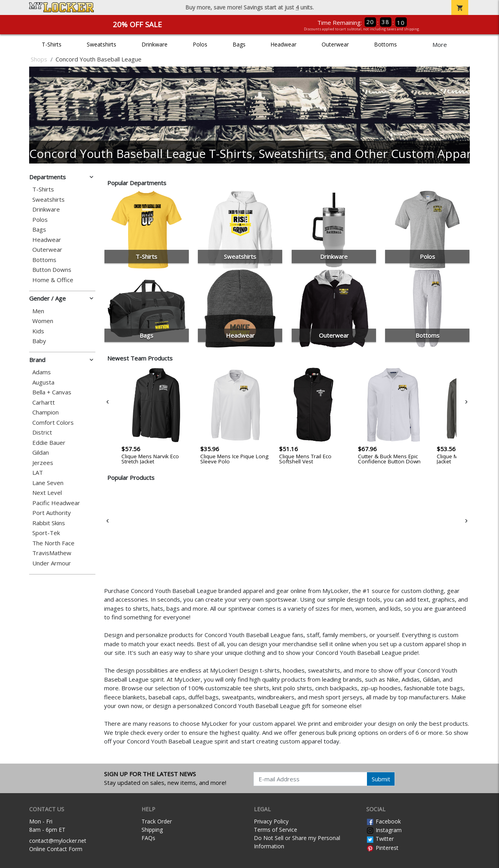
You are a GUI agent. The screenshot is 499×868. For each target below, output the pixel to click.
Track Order (157, 821)
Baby (39, 341)
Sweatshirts (101, 44)
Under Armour (52, 563)
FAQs (148, 838)
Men (38, 311)
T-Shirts (52, 44)
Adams (42, 372)
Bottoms (385, 44)
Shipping (152, 830)
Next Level (47, 493)
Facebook (384, 821)
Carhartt (44, 402)
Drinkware (155, 44)
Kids (38, 331)
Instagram (384, 830)
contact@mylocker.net (58, 841)
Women (43, 321)
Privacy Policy (271, 821)
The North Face (53, 543)
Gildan (41, 453)
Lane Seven (48, 483)
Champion (46, 412)
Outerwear (335, 44)
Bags (239, 44)
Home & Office (53, 280)
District (42, 432)
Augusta (43, 382)
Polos (200, 44)
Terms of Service (276, 830)
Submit (381, 779)
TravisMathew (52, 553)
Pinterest (382, 848)
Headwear (283, 44)
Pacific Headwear (56, 503)
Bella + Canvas (52, 392)
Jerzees (43, 463)
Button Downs (52, 270)
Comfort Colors (53, 423)
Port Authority (52, 513)
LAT (38, 473)
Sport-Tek (46, 533)
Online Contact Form (56, 849)
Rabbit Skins (49, 523)
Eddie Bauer (49, 443)
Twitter (380, 839)
